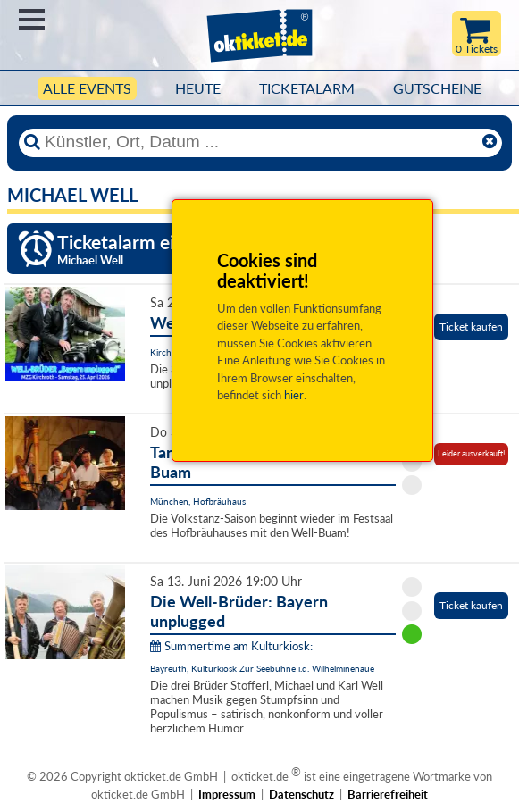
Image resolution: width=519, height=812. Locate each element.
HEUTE (198, 88)
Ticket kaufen (471, 326)
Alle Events (87, 88)
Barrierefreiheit (388, 794)
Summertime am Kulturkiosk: (231, 646)
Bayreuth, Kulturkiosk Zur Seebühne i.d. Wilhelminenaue (262, 668)
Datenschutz (301, 794)
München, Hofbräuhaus (198, 501)
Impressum (227, 794)
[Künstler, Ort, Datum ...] (259, 142)
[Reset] (490, 142)
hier (294, 395)
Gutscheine (437, 88)
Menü (32, 20)
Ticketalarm (307, 88)
